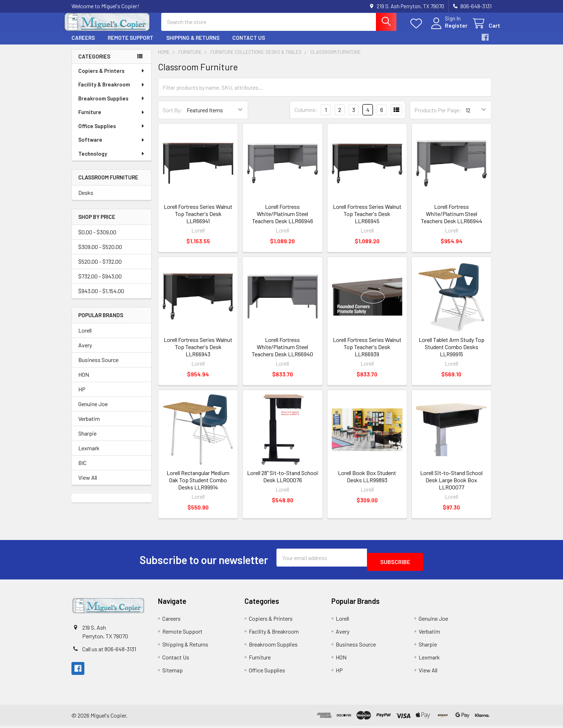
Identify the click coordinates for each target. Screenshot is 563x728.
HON (84, 381)
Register (448, 30)
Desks (86, 199)
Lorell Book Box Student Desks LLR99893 (367, 483)
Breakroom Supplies (112, 105)
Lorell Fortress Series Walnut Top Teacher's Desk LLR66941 (198, 220)
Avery (85, 351)
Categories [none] (94, 63)
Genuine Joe (93, 410)
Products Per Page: (438, 116)
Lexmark (89, 454)
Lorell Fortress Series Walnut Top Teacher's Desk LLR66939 (367, 353)
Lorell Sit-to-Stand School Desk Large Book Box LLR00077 (451, 486)
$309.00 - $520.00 (100, 253)
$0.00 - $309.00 (97, 238)
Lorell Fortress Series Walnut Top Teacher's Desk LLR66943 (198, 353)
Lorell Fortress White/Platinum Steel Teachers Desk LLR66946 (283, 220)
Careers (83, 44)
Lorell (85, 337)
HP (82, 396)
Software (112, 146)
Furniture (112, 118)
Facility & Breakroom (112, 91)
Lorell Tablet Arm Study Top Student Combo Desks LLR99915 (452, 353)
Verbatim (89, 425)
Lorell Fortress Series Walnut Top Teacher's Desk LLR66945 (367, 220)
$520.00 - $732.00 (100, 268)
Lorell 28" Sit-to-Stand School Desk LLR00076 (282, 483)
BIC (82, 469)
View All (88, 484)
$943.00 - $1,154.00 (101, 297)
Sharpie (87, 440)
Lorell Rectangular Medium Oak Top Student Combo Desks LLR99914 (198, 486)
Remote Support (131, 44)
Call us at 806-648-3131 (109, 651)
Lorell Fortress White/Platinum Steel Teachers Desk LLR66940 (282, 353)
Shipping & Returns (193, 44)
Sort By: (173, 116)
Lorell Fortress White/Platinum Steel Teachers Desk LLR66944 (452, 220)
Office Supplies (112, 132)
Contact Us (249, 44)
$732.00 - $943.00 (100, 283)
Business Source (98, 366)
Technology (112, 160)
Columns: (306, 116)
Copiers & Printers (112, 77)
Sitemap (173, 672)
